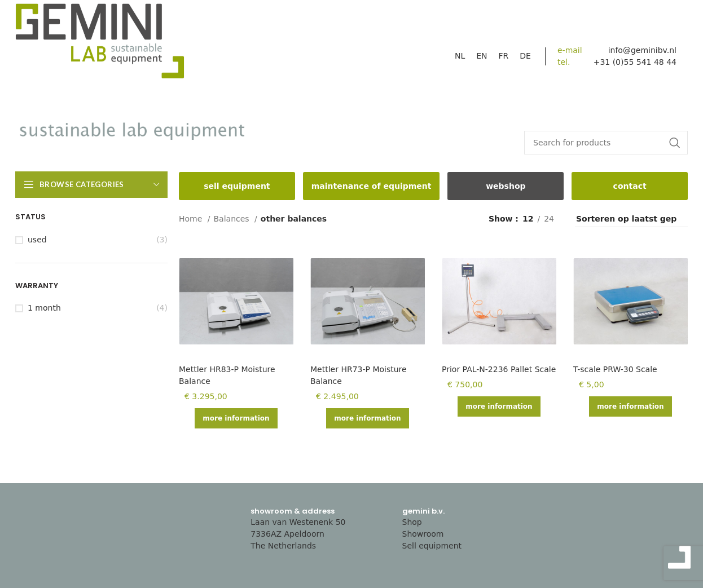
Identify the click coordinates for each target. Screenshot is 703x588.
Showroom (423, 534)
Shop (412, 522)
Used (37, 240)
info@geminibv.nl (642, 50)
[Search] (606, 143)
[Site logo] (100, 44)
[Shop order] (631, 219)
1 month (44, 308)
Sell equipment (432, 546)
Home (192, 219)
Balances (233, 219)
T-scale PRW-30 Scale (615, 369)
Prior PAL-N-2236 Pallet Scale (499, 369)
